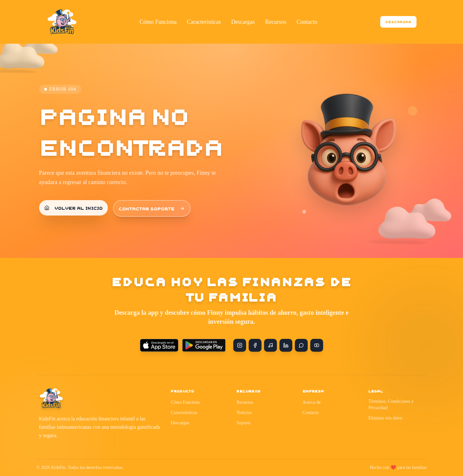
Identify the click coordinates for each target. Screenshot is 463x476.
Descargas (180, 423)
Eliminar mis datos (385, 418)
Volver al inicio (73, 208)
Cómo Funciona (185, 402)
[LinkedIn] (286, 345)
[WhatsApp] (301, 345)
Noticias (244, 413)
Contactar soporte (152, 208)
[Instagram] (240, 345)
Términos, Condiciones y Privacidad (391, 405)
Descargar (398, 22)
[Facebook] (255, 345)
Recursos (245, 402)
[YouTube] (317, 345)
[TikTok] (270, 345)
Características (184, 413)
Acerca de (312, 402)
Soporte (244, 423)
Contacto (311, 413)
